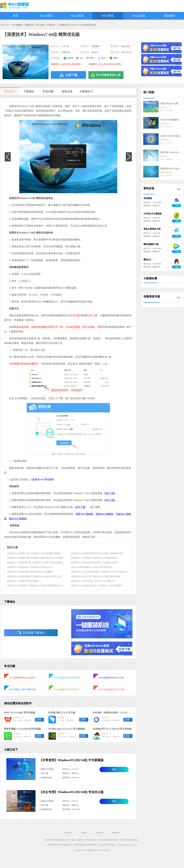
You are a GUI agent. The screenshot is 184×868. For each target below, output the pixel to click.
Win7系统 (108, 16)
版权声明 (100, 833)
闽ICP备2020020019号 (101, 850)
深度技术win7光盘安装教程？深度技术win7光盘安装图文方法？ (35, 576)
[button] (65, 188)
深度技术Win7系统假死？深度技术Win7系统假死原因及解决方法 (35, 586)
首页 (15, 16)
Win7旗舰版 (87, 514)
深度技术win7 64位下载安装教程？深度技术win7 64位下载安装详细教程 (102, 572)
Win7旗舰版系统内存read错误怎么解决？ (113, 678)
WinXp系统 (139, 16)
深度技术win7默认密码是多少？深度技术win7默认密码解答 (97, 586)
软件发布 (68, 833)
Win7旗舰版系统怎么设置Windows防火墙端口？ (24, 678)
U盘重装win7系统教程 (42, 479)
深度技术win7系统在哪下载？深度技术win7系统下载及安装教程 (35, 563)
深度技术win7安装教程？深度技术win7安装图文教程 (94, 558)
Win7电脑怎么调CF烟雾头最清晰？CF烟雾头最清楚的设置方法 (24, 689)
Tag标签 (84, 833)
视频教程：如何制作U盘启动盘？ (67, 64)
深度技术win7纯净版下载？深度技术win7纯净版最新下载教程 (34, 553)
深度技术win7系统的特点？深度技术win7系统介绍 (93, 581)
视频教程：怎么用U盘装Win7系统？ (106, 64)
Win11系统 (77, 16)
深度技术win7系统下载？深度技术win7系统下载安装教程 (96, 576)
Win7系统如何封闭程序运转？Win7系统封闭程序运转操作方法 (68, 678)
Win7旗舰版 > (18, 25)
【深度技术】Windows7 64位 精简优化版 (77, 25)
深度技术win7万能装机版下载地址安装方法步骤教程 (30, 572)
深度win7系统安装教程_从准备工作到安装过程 (91, 567)
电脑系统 (29, 25)
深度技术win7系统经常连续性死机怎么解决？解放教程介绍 (97, 553)
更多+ (179, 189)
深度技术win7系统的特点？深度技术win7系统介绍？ (30, 567)
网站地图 (116, 833)
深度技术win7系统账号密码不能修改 (23, 581)
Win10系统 (46, 16)
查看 (114, 770)
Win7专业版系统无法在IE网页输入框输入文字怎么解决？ (113, 689)
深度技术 (51, 25)
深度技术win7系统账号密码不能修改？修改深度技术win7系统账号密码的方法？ (42, 558)
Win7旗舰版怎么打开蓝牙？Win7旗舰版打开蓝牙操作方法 (68, 689)
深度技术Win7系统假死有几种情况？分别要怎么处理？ (95, 563)
